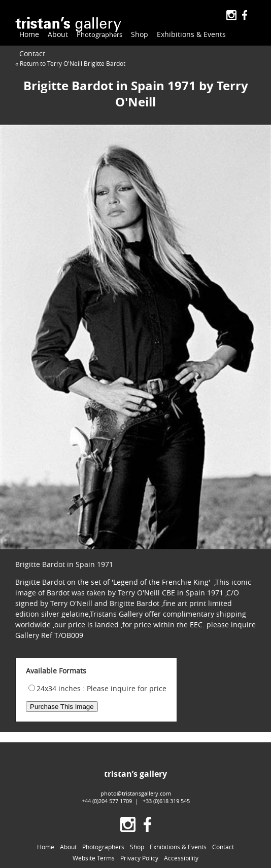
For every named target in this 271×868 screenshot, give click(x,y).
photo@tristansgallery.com (136, 793)
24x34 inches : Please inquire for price (101, 688)
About (58, 34)
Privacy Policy (139, 858)
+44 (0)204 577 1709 (107, 801)
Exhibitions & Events (188, 34)
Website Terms (94, 858)
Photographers (98, 35)
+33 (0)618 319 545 (166, 801)
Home (29, 34)
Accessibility (181, 858)
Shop (136, 34)
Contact (32, 53)
